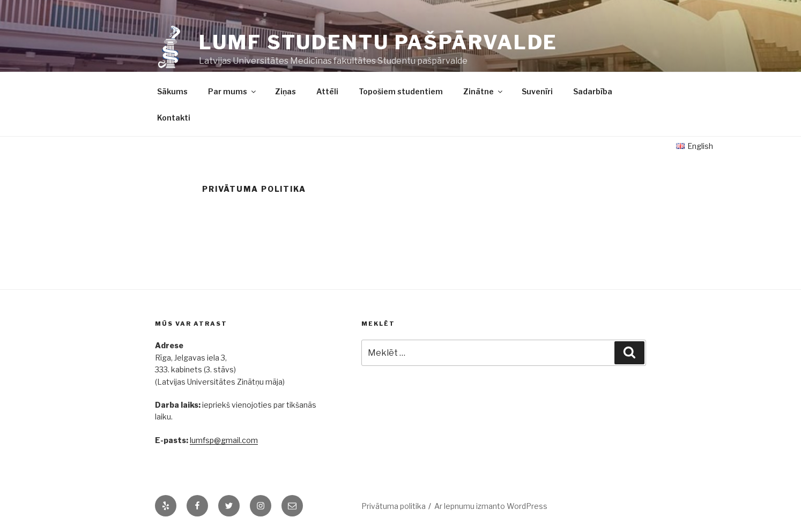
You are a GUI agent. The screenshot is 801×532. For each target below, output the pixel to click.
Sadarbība (593, 91)
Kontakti (174, 118)
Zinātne (484, 91)
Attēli (327, 91)
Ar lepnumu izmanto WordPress (491, 506)
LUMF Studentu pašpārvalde (378, 42)
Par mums (233, 91)
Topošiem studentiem (401, 91)
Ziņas (285, 91)
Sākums (172, 91)
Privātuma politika (394, 506)
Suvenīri (537, 91)
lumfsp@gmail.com (224, 440)
